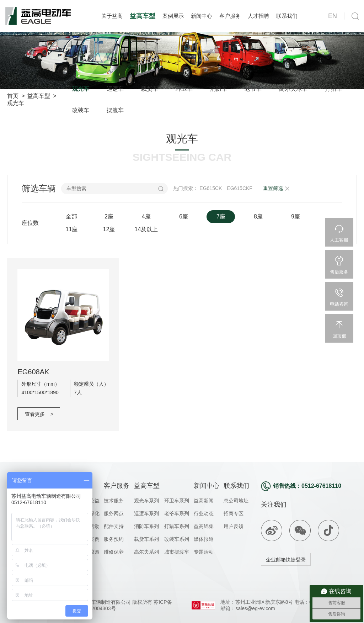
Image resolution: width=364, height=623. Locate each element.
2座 (109, 217)
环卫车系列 (177, 501)
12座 (109, 229)
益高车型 (143, 16)
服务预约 (114, 539)
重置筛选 (273, 188)
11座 (72, 229)
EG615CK (211, 188)
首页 (13, 96)
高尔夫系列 (146, 552)
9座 (296, 217)
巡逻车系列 (146, 513)
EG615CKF (240, 188)
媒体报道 (204, 539)
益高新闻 (204, 501)
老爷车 (253, 89)
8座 (258, 217)
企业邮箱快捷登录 (286, 560)
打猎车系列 (177, 526)
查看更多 (39, 414)
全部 (71, 217)
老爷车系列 (177, 513)
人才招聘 (258, 16)
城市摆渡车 (177, 552)
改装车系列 (177, 539)
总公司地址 (236, 501)
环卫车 (184, 89)
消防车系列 (146, 526)
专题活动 (204, 552)
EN (333, 16)
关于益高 (112, 16)
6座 (184, 217)
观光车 (16, 103)
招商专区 (234, 513)
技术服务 (114, 501)
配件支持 (114, 526)
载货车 (150, 89)
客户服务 (230, 16)
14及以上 (146, 229)
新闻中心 (202, 16)
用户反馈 (234, 526)
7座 (221, 217)
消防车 (219, 89)
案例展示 (173, 16)
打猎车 (333, 89)
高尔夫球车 (293, 89)
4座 (146, 217)
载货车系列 (146, 539)
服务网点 (114, 513)
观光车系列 (146, 501)
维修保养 (114, 552)
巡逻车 (115, 89)
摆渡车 (115, 110)
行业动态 (204, 513)
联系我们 (287, 16)
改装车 (81, 110)
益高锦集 (204, 526)
